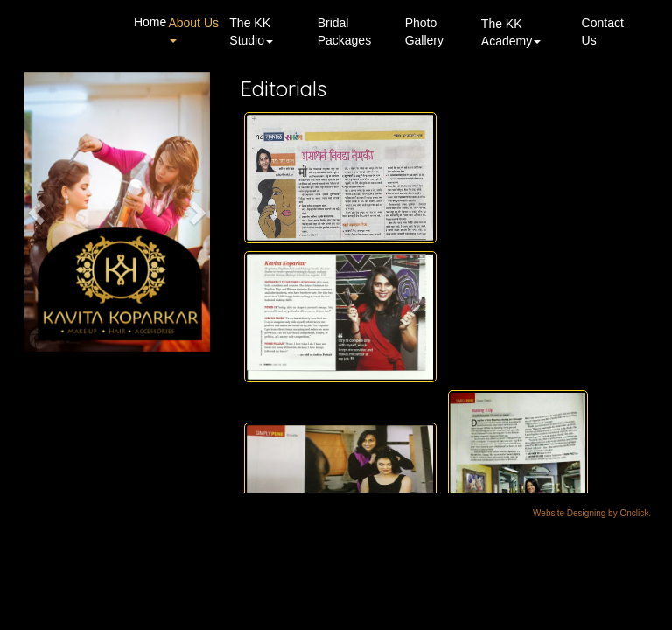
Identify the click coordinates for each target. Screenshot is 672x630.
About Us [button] (193, 29)
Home (149, 22)
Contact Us (603, 31)
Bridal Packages (344, 31)
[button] (38, 212)
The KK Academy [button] (511, 32)
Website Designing (569, 513)
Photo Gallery (424, 31)
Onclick (634, 513)
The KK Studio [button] (251, 31)
